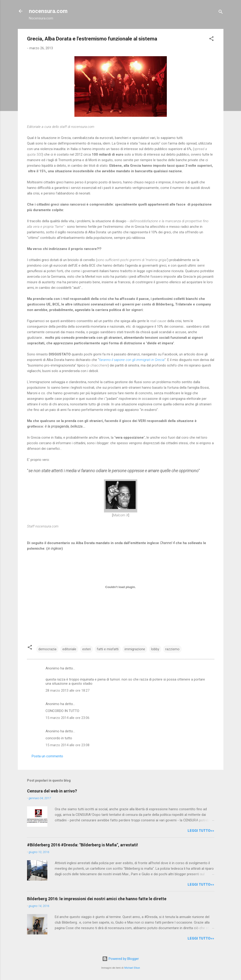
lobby (155, 649)
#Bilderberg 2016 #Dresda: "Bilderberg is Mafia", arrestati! (82, 845)
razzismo (172, 649)
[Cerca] (221, 13)
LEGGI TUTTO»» (201, 831)
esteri (87, 649)
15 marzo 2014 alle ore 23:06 (67, 718)
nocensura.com (48, 11)
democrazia (47, 649)
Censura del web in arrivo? (52, 791)
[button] (211, 39)
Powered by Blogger (120, 959)
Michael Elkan (132, 968)
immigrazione (135, 649)
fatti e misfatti (108, 649)
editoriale (69, 649)
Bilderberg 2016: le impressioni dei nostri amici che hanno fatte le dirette (97, 899)
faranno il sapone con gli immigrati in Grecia (132, 360)
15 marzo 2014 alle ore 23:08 (67, 745)
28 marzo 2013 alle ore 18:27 (67, 690)
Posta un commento (47, 756)
